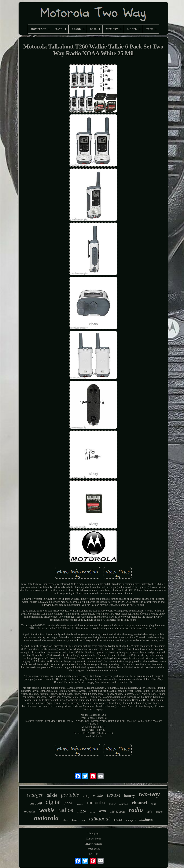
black (75, 820)
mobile (98, 796)
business (146, 820)
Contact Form (93, 839)
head (153, 804)
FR (96, 854)
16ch (83, 821)
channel (139, 803)
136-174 (113, 795)
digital (53, 802)
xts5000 (36, 803)
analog (86, 796)
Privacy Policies (93, 844)
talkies (65, 820)
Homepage (93, 833)
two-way (149, 794)
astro (112, 803)
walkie (47, 810)
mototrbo (96, 802)
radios (66, 810)
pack (68, 803)
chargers (131, 820)
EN (91, 854)
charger (35, 795)
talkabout (100, 819)
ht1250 (81, 811)
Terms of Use (93, 849)
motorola (46, 818)
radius (92, 812)
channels (124, 804)
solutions (80, 804)
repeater (30, 811)
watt (103, 811)
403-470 (118, 820)
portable (70, 795)
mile (149, 812)
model (159, 812)
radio (136, 810)
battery (130, 796)
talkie (52, 795)
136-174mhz (118, 812)
